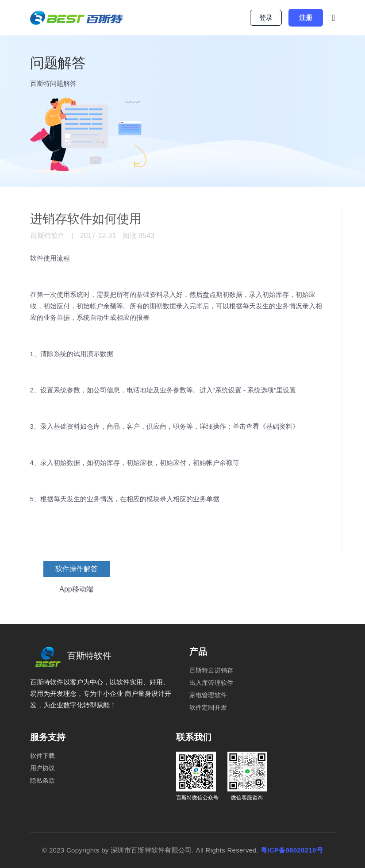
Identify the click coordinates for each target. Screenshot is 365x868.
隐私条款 (43, 780)
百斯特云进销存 (211, 670)
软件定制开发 (208, 707)
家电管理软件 (208, 695)
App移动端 (76, 589)
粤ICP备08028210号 (292, 850)
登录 (266, 17)
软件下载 (43, 756)
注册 (306, 17)
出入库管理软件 (211, 683)
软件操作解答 (77, 569)
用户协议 (43, 768)
